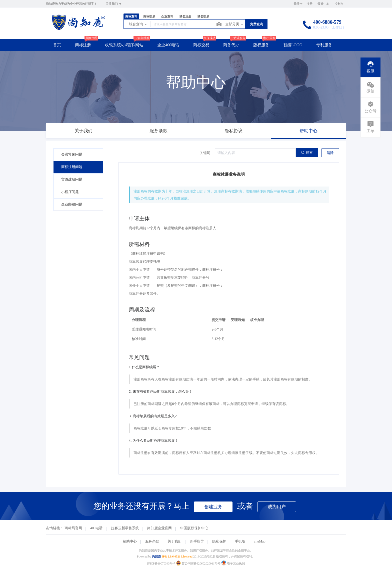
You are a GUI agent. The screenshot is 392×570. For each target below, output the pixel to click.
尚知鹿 (156, 556)
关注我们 (114, 4)
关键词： (207, 153)
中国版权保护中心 (194, 528)
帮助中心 (130, 541)
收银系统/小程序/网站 (124, 45)
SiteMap (259, 541)
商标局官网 (73, 528)
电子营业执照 (233, 563)
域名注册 (185, 16)
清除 (330, 153)
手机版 (240, 541)
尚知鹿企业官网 (159, 528)
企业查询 (167, 16)
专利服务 (324, 45)
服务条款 (152, 541)
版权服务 (261, 45)
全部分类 (234, 24)
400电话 (96, 528)
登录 (296, 4)
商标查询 (131, 16)
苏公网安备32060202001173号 (199, 563)
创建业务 (213, 507)
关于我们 (174, 541)
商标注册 (83, 45)
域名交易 (203, 16)
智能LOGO (293, 45)
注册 (309, 4)
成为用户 (277, 507)
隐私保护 (219, 541)
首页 (57, 45)
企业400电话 (168, 45)
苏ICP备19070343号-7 (161, 563)
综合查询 (138, 24)
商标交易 (149, 16)
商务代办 (231, 45)
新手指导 (197, 541)
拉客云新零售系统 (125, 528)
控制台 (339, 4)
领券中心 (323, 4)
